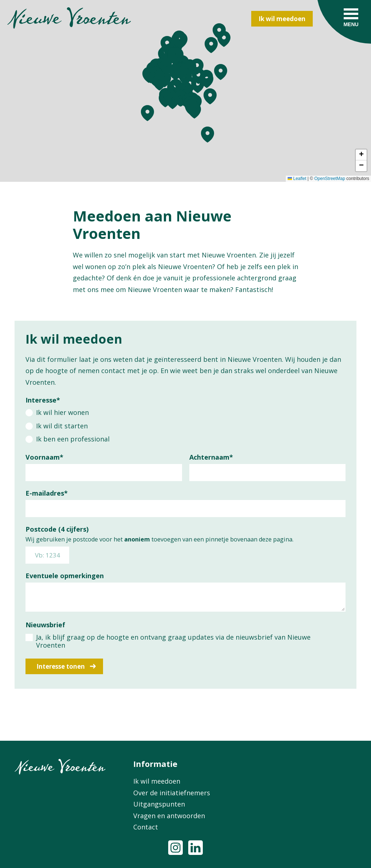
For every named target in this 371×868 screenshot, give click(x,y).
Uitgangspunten (159, 804)
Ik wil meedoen (282, 19)
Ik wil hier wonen (62, 412)
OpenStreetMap (330, 179)
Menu (351, 24)
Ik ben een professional (73, 439)
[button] (165, 99)
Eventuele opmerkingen (65, 576)
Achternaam (211, 457)
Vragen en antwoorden (169, 816)
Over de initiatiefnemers (172, 793)
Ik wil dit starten (62, 426)
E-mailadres (47, 493)
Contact (146, 827)
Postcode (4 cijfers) (57, 529)
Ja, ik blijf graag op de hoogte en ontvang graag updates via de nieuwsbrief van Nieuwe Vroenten (173, 641)
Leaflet (297, 179)
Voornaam (44, 457)
